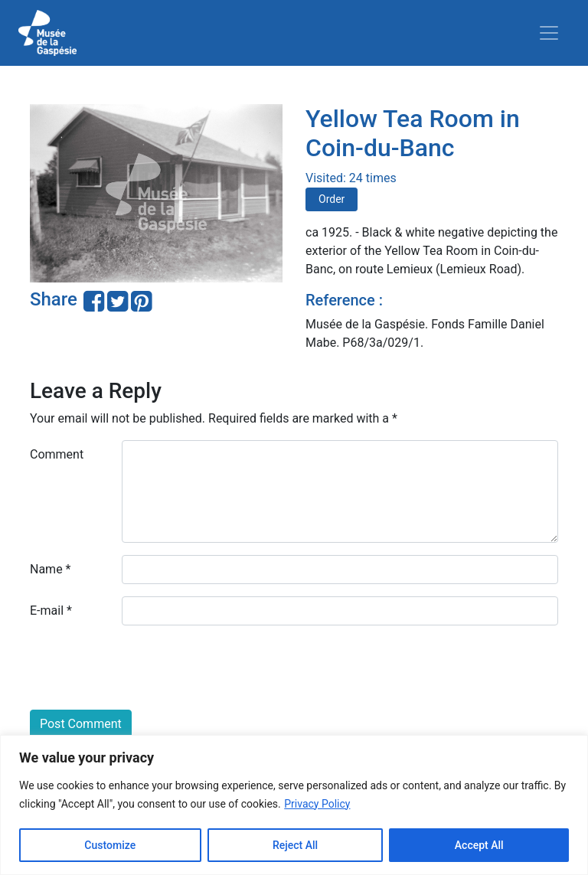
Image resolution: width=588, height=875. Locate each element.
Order (332, 199)
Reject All (295, 845)
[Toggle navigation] (549, 33)
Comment (57, 454)
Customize (110, 845)
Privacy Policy (317, 804)
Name (51, 569)
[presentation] (146, 668)
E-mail (51, 611)
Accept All (479, 845)
